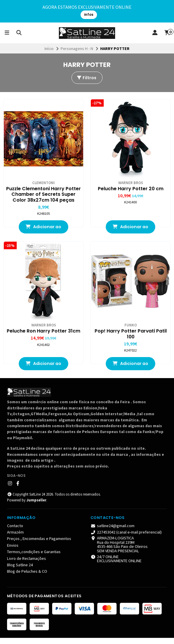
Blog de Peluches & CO (27, 577)
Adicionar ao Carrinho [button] (44, 235)
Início (49, 49)
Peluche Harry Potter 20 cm (130, 189)
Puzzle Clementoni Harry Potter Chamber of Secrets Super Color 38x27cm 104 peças (43, 198)
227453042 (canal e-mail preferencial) (126, 538)
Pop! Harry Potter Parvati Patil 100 (130, 340)
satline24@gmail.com (112, 532)
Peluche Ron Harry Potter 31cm (43, 337)
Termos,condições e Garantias (34, 558)
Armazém (15, 538)
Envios (13, 551)
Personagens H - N (77, 49)
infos (89, 15)
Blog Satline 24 (20, 571)
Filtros (86, 78)
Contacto (15, 532)
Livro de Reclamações (27, 565)
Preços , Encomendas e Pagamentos (39, 545)
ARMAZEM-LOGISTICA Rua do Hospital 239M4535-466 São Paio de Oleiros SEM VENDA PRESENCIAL (119, 550)
